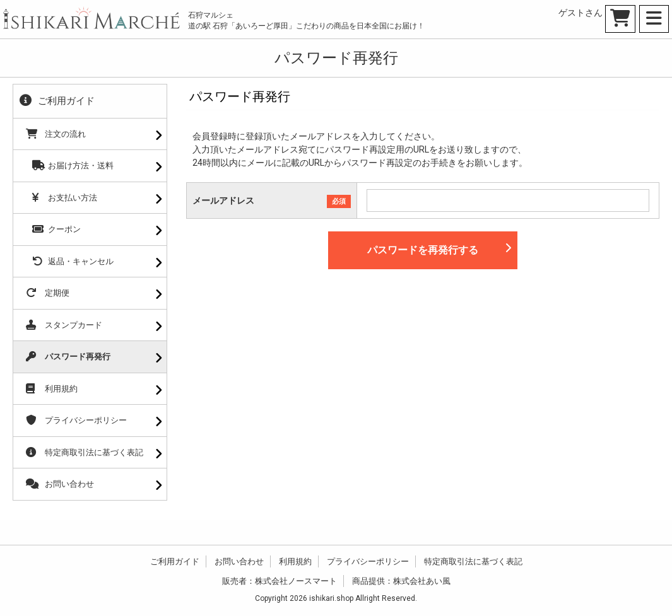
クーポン (53, 229)
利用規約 (52, 389)
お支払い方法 (62, 198)
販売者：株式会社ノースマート (280, 581)
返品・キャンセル (70, 261)
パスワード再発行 (68, 357)
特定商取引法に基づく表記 (85, 452)
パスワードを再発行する (439, 249)
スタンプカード (64, 325)
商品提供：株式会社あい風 (401, 581)
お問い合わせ (60, 484)
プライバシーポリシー (76, 420)
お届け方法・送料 (70, 166)
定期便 (48, 293)
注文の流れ (56, 134)
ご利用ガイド (175, 561)
